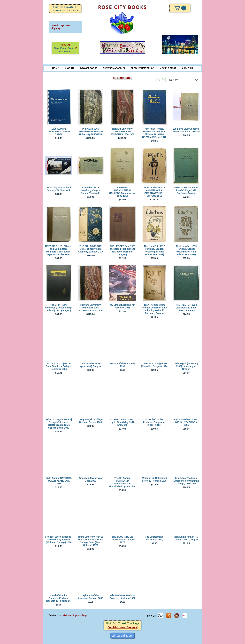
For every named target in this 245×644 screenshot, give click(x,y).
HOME (55, 68)
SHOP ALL (69, 68)
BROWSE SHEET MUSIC (142, 68)
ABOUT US (187, 68)
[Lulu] (161, 616)
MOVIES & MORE (168, 68)
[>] (159, 79)
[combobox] (184, 80)
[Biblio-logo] (177, 616)
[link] (180, 8)
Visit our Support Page (75, 615)
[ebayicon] (185, 616)
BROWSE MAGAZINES (114, 68)
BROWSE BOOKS (89, 68)
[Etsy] (169, 616)
